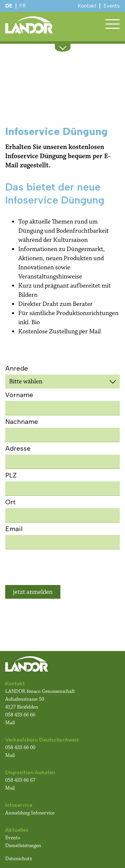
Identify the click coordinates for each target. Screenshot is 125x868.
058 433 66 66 (20, 715)
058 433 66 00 (21, 748)
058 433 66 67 (20, 780)
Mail (10, 723)
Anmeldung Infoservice (30, 813)
